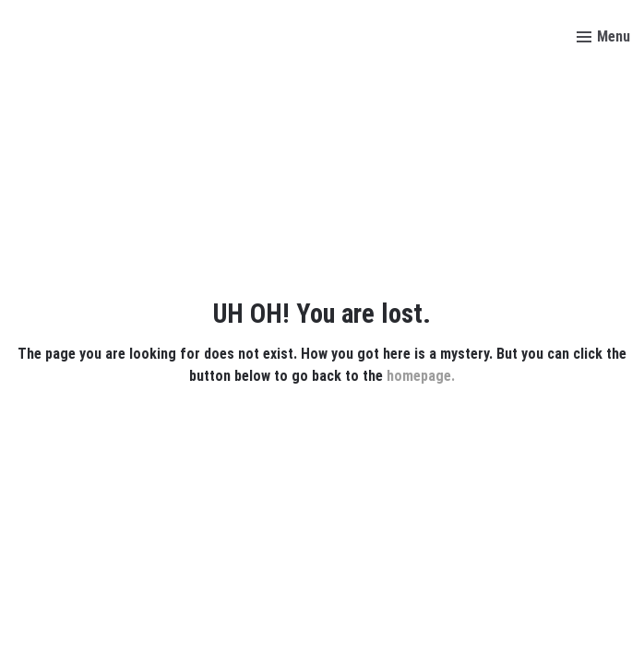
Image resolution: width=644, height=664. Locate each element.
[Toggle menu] (603, 37)
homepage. (421, 376)
